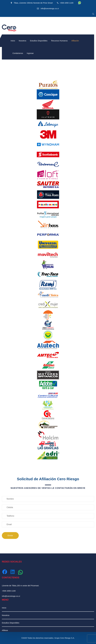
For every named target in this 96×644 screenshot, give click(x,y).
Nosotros (22, 41)
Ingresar (30, 53)
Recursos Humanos (59, 41)
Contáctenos (18, 53)
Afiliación (75, 41)
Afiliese (5, 630)
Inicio (13, 41)
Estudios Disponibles (39, 41)
